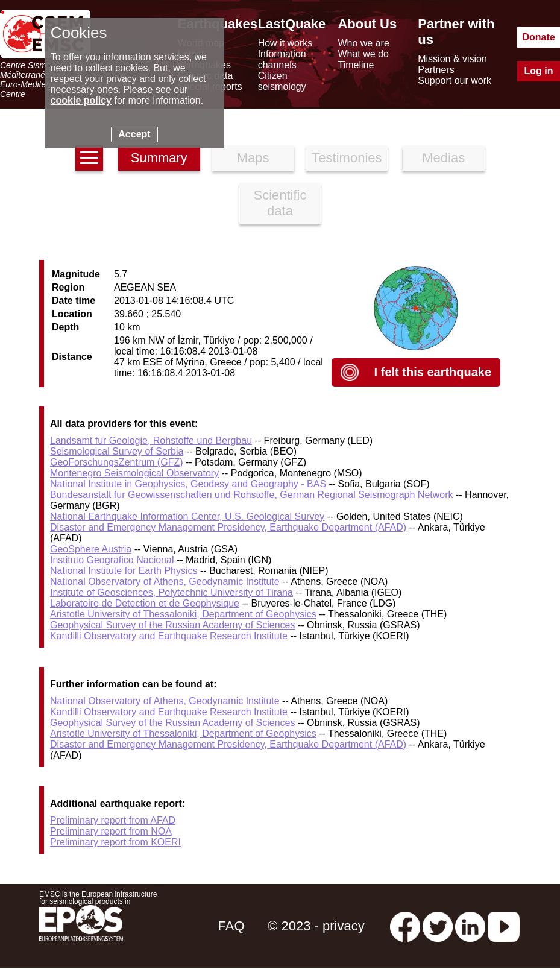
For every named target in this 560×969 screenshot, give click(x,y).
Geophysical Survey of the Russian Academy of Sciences (172, 625)
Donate (538, 37)
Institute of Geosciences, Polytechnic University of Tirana (171, 592)
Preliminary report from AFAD (113, 820)
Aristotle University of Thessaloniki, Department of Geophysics (183, 614)
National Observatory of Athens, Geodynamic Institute (165, 582)
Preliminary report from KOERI (115, 842)
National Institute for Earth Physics (124, 571)
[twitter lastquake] (438, 926)
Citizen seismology (282, 81)
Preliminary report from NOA (111, 831)
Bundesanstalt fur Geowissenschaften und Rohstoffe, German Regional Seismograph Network (252, 495)
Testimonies (347, 158)
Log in (539, 71)
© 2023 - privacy (316, 926)
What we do (363, 54)
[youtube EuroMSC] (504, 926)
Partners (436, 70)
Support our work (455, 80)
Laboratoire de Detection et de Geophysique (145, 603)
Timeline (356, 65)
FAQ (231, 926)
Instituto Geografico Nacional (112, 560)
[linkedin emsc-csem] (470, 926)
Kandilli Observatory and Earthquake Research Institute (169, 636)
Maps (253, 158)
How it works (285, 43)
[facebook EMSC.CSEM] (405, 926)
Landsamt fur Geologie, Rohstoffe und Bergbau (151, 440)
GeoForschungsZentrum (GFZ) (117, 462)
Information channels (282, 59)
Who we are (363, 43)
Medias (443, 158)
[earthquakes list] (89, 158)
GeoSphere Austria (91, 549)
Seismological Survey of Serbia (117, 451)
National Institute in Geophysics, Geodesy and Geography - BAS (188, 484)
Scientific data (280, 203)
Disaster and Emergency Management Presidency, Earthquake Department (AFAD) (228, 527)
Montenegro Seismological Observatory (134, 473)
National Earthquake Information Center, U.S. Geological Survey (187, 516)
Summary (159, 158)
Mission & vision (452, 59)
